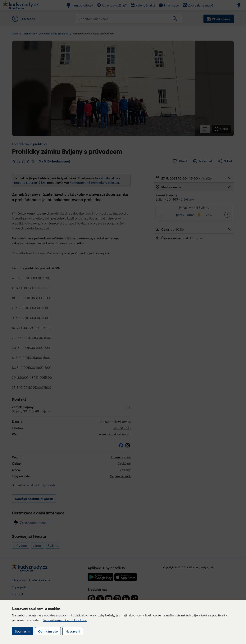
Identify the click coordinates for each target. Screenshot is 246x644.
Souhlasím (23, 631)
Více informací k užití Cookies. (65, 620)
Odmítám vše (48, 631)
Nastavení (73, 631)
